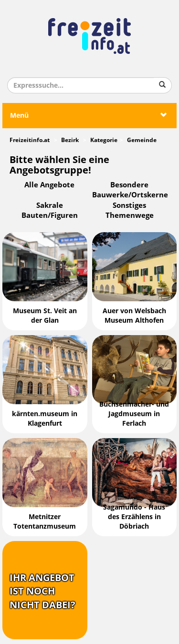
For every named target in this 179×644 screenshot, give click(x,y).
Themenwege (130, 215)
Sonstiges (129, 205)
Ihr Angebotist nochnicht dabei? (42, 591)
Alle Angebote (49, 185)
